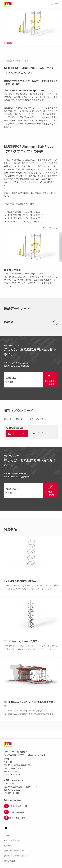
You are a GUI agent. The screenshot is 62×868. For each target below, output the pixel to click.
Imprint (7, 835)
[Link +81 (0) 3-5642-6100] (31, 806)
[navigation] (19, 61)
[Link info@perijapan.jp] (31, 812)
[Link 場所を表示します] (31, 818)
